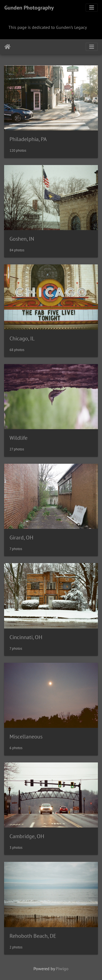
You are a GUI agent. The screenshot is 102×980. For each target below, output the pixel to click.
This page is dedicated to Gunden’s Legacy (48, 27)
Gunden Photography (29, 8)
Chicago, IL (22, 338)
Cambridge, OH (27, 836)
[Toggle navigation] (92, 8)
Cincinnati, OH (26, 637)
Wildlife (18, 438)
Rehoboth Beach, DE (33, 936)
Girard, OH (21, 538)
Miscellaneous (26, 737)
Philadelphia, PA (28, 139)
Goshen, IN (22, 239)
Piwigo (62, 969)
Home (7, 47)
